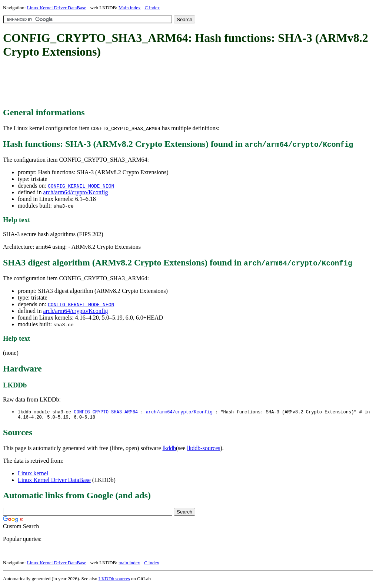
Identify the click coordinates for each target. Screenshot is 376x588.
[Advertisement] (138, 83)
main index (129, 564)
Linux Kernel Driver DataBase (57, 8)
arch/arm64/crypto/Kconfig (75, 192)
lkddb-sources (204, 450)
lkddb (169, 450)
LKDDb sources (114, 580)
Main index (130, 8)
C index (152, 8)
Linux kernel (33, 475)
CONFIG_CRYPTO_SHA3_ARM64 (106, 412)
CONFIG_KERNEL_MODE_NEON (81, 186)
